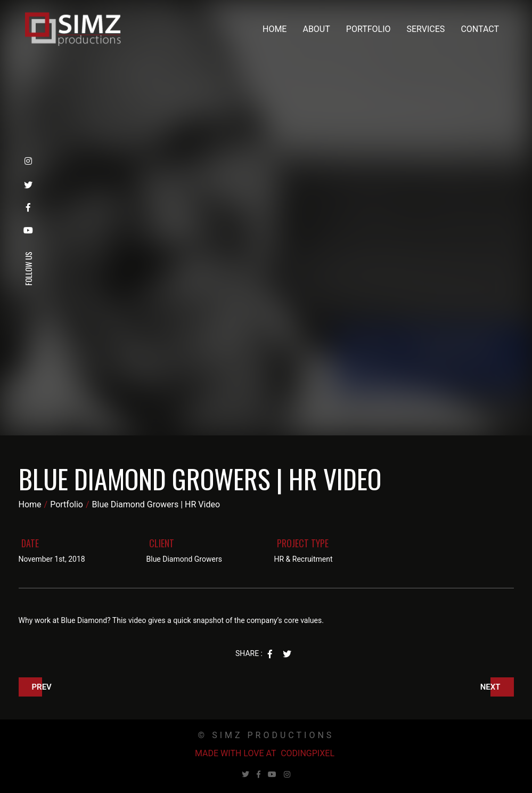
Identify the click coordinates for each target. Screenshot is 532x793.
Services (426, 29)
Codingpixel (308, 753)
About (316, 29)
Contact (480, 29)
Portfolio (369, 29)
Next (490, 687)
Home (275, 29)
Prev (42, 687)
